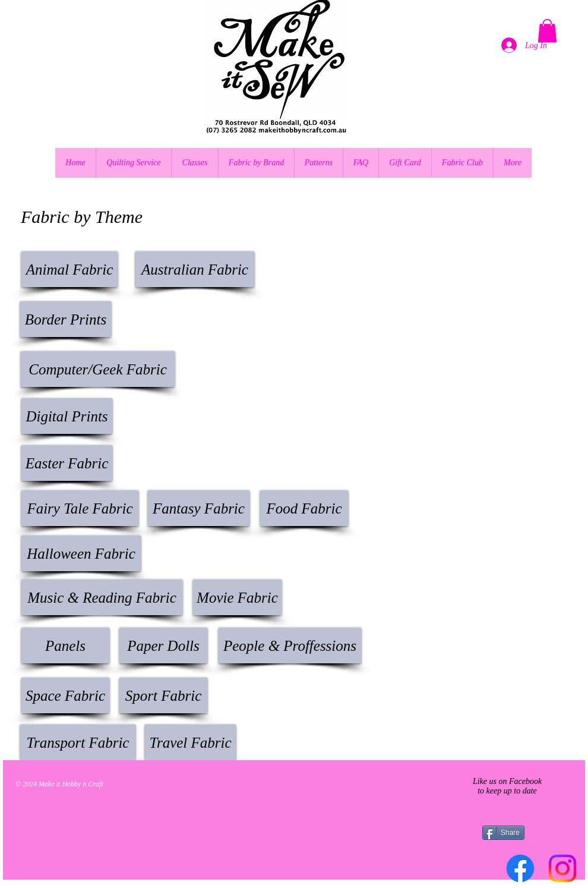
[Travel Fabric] (190, 742)
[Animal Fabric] (69, 269)
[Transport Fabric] (78, 742)
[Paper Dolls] (163, 645)
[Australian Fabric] (195, 269)
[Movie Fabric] (237, 597)
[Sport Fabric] (163, 695)
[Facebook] (520, 868)
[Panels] (65, 645)
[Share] (503, 833)
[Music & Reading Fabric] (102, 597)
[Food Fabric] (304, 508)
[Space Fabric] (65, 695)
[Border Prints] (66, 319)
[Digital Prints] (67, 416)
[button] (547, 31)
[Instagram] (562, 868)
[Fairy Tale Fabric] (80, 508)
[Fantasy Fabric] (199, 508)
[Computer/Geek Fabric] (98, 369)
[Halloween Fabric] (81, 553)
